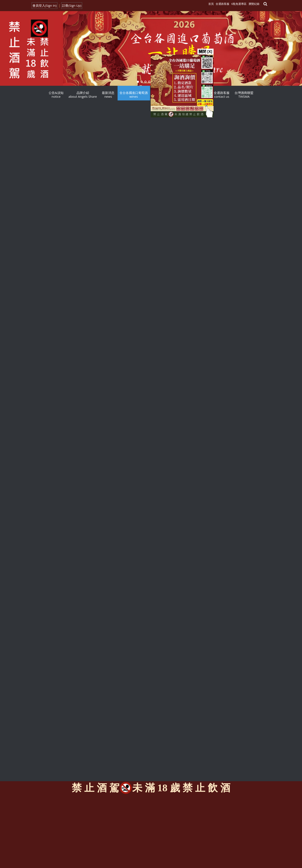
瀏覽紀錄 (254, 4)
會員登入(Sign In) (45, 5)
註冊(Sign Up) (72, 5)
